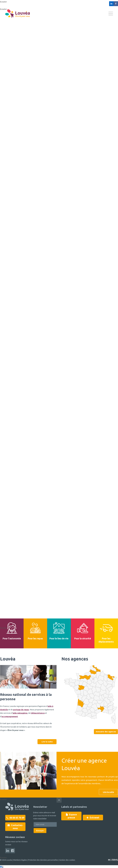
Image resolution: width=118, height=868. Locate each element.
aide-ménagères (20, 713)
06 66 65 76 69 (15, 818)
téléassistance (38, 713)
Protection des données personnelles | (44, 860)
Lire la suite (47, 742)
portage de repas (21, 710)
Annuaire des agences (106, 732)
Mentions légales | (21, 860)
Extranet (93, 814)
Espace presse (71, 814)
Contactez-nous (15, 827)
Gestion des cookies (67, 860)
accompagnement (10, 716)
